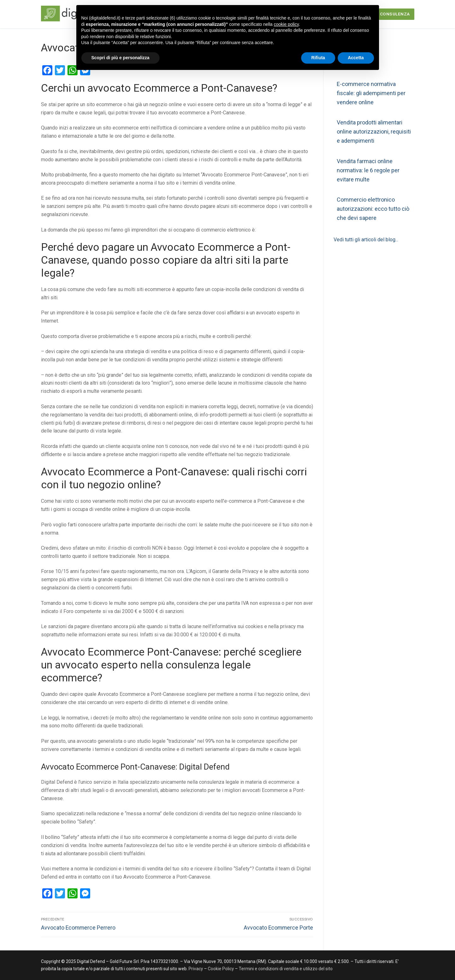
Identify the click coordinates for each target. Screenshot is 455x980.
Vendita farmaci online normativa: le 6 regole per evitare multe (368, 170)
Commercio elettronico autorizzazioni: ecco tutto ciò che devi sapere (373, 209)
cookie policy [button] (286, 24)
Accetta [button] (356, 58)
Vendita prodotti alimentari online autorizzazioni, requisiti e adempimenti (374, 132)
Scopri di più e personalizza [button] (120, 58)
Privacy (196, 969)
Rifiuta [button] (318, 58)
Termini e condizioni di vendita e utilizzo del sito (286, 969)
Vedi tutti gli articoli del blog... (366, 240)
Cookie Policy (221, 969)
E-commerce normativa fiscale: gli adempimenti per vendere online (371, 93)
